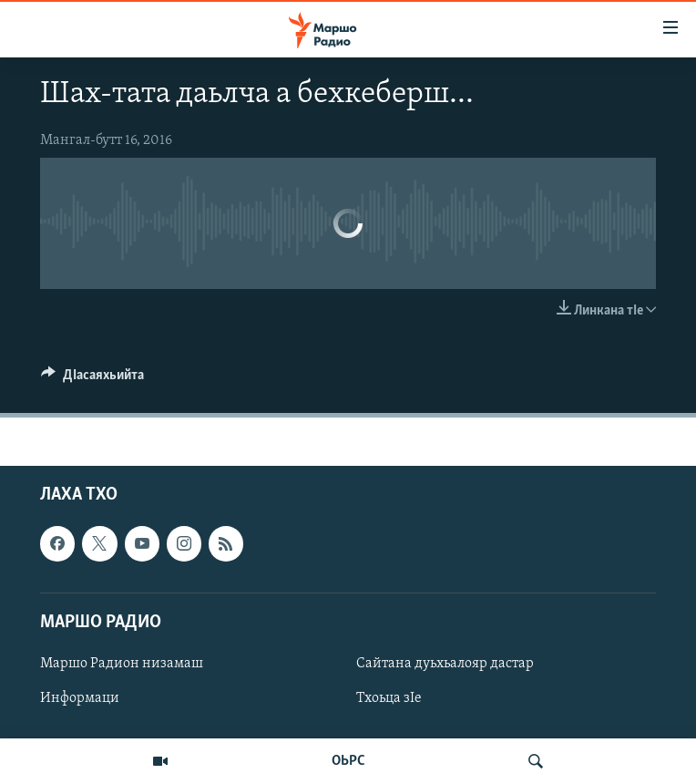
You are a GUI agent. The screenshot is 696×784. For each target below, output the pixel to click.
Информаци (80, 698)
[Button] (92, 379)
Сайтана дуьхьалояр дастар (445, 664)
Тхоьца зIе (389, 698)
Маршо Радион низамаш (122, 664)
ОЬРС (348, 761)
